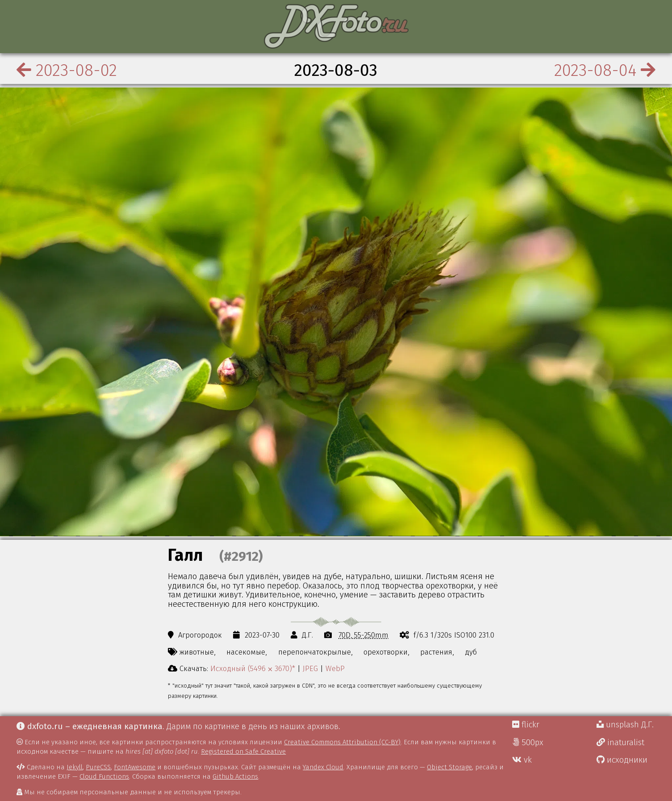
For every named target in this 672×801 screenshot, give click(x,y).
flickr (526, 725)
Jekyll (75, 767)
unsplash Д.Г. (625, 725)
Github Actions (235, 776)
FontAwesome (135, 767)
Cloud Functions (104, 776)
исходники (622, 760)
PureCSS (98, 767)
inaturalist (620, 743)
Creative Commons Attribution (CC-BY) (342, 742)
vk (522, 760)
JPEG (310, 668)
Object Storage (449, 767)
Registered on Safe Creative (243, 751)
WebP (335, 668)
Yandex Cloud (323, 767)
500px (528, 743)
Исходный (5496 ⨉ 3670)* (253, 668)
